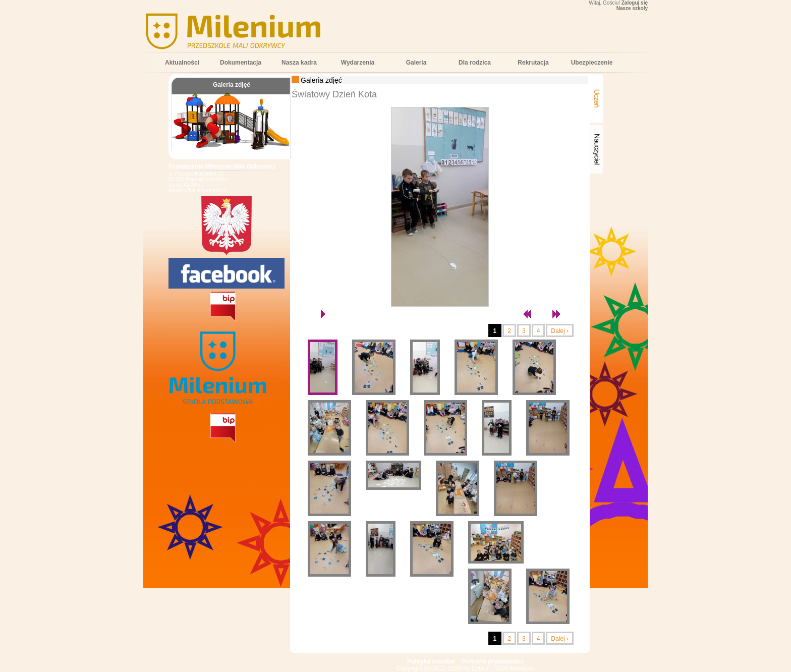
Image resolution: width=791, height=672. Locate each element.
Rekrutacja (533, 63)
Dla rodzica (475, 63)
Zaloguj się (635, 3)
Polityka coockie (431, 661)
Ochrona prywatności (492, 661)
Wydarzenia (358, 63)
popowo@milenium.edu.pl (197, 190)
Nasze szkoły (632, 8)
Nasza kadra (299, 63)
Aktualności (182, 63)
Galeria (416, 63)
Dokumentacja (241, 63)
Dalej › (560, 331)
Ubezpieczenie (592, 63)
